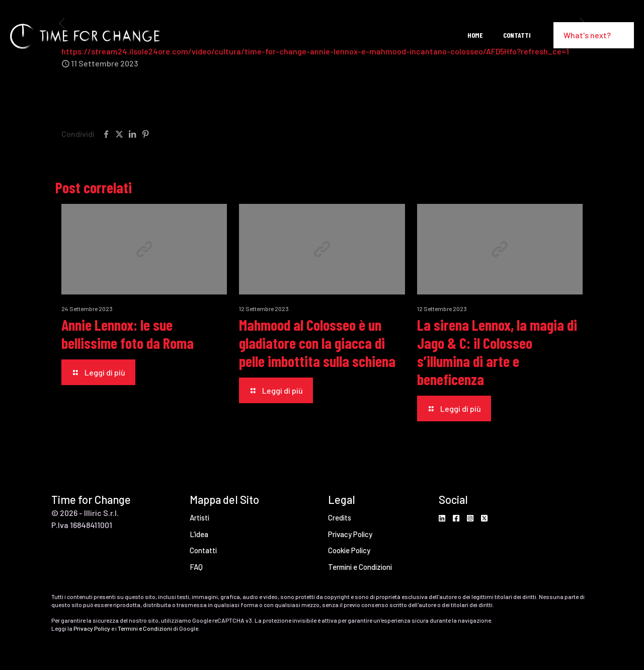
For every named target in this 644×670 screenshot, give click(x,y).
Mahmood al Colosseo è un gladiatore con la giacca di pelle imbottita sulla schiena (317, 343)
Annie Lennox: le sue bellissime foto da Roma (128, 334)
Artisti (199, 517)
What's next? (594, 35)
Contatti (203, 550)
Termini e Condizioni (360, 567)
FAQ (196, 567)
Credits (340, 517)
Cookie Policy (349, 550)
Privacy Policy (350, 534)
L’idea (199, 534)
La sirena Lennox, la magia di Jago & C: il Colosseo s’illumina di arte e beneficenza (497, 352)
